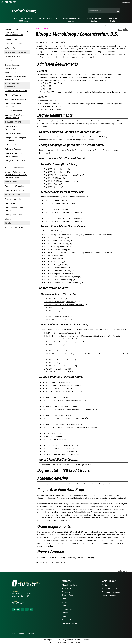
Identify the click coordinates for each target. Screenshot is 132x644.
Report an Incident (109, 589)
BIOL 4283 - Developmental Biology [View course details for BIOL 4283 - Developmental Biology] (58, 280)
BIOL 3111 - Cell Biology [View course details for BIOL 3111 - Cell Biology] (53, 178)
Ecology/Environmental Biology (86, 54)
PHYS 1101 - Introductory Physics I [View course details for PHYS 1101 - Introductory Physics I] (56, 397)
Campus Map (10, 203)
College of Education (13, 145)
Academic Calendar (13, 199)
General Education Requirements (13, 66)
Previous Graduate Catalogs (94, 20)
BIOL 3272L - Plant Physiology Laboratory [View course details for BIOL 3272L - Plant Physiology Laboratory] (61, 203)
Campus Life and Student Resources (15, 105)
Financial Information (14, 111)
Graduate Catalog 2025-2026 (47, 20)
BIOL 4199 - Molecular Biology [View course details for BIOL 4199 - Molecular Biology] (58, 320)
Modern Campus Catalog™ (71, 642)
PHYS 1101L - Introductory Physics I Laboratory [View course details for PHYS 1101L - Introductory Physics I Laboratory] (61, 406)
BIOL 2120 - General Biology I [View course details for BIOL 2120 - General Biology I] (56, 169)
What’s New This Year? (14, 44)
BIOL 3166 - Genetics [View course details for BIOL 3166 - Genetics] (52, 187)
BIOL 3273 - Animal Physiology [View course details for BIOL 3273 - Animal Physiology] (56, 209)
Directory (66, 598)
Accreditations (11, 72)
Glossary (9, 219)
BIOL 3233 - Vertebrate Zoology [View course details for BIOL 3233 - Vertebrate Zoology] (57, 244)
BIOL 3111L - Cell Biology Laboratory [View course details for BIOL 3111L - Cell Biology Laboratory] (58, 181)
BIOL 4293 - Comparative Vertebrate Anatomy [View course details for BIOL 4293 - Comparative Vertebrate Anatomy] (63, 283)
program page (90, 558)
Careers (65, 613)
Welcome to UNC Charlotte (16, 91)
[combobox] (110, 25)
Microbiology (110, 54)
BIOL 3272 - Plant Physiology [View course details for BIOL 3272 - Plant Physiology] (55, 200)
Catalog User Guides (13, 215)
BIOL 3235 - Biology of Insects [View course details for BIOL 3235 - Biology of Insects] (56, 247)
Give (64, 606)
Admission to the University (16, 99)
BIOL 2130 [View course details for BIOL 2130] (58, 83)
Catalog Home (11, 39)
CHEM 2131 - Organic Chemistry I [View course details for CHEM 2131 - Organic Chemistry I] (55, 382)
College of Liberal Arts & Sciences (15, 162)
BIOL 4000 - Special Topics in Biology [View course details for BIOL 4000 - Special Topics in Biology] (59, 253)
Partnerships (67, 609)
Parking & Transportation (68, 594)
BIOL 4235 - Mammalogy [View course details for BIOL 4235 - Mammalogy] (54, 262)
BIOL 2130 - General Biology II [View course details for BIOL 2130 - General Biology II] (56, 172)
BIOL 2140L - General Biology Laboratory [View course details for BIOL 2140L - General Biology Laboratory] (60, 175)
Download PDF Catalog (14, 186)
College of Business (13, 133)
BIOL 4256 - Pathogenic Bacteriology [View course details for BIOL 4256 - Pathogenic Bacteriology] (59, 311)
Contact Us (67, 616)
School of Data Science (14, 168)
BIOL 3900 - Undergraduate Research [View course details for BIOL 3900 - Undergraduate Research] (59, 333)
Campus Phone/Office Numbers (14, 209)
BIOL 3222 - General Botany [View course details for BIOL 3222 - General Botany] (55, 238)
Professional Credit (112, 20)
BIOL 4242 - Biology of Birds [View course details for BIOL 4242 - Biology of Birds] (55, 265)
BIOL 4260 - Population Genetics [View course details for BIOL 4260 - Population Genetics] (57, 274)
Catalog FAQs (11, 48)
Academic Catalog (24, 11)
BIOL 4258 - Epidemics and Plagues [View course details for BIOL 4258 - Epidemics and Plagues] (59, 360)
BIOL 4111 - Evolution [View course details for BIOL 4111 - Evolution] (52, 259)
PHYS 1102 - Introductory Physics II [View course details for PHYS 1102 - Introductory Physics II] (56, 415)
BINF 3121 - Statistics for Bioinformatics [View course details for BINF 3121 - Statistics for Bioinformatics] (60, 454)
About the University (13, 95)
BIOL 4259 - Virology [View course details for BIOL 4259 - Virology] (52, 363)
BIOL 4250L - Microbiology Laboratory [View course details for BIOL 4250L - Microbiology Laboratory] (59, 302)
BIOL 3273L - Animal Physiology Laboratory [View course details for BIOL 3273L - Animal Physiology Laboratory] (61, 212)
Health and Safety (109, 596)
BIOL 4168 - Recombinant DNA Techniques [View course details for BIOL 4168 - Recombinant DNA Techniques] (61, 342)
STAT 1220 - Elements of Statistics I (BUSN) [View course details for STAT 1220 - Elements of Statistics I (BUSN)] (59, 445)
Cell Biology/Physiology (61, 54)
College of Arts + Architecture (12, 128)
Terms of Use (67, 620)
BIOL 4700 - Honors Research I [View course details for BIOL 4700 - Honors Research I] (56, 369)
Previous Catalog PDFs (14, 190)
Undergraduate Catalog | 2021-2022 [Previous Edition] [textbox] (107, 25)
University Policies (69, 623)
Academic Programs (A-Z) (56, 42)
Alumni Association (70, 585)
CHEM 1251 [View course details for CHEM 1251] (47, 86)
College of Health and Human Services (14, 155)
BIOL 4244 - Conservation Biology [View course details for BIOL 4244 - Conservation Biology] (58, 271)
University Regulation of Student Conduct (15, 116)
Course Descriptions (13, 61)
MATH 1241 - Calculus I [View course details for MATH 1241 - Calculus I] (53, 436)
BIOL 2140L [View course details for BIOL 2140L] (71, 538)
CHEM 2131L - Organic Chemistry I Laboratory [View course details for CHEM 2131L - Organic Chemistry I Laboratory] (60, 385)
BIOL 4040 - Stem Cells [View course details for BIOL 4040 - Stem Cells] (53, 256)
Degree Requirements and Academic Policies (16, 78)
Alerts (104, 585)
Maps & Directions (69, 589)
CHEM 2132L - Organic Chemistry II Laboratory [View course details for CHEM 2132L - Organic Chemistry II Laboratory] (61, 391)
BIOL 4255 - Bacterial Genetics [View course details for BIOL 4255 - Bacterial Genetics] (57, 317)
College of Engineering (14, 149)
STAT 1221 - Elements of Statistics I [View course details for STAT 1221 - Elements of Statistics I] (58, 448)
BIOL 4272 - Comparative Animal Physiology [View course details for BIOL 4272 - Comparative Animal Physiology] (62, 218)
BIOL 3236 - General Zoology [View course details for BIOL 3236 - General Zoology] (56, 250)
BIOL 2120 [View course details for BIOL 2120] (47, 83)
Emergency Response (111, 592)
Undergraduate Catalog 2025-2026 (23, 20)
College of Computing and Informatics (16, 139)
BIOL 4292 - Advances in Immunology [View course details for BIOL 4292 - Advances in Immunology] (59, 366)
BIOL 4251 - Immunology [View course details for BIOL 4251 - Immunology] (54, 308)
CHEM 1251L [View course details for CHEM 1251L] (48, 89)
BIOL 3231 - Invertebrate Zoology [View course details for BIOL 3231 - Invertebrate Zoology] (57, 241)
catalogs (47, 640)
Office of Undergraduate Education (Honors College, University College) (16, 175)
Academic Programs (13, 57)
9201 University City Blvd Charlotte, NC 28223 (22, 595)
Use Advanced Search (14, 35)
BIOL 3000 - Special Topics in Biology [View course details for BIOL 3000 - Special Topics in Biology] (59, 235)
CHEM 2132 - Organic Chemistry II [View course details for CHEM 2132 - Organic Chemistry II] (56, 388)
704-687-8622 (18, 603)
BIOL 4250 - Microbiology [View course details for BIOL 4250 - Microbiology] (54, 299)
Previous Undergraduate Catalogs (71, 20)
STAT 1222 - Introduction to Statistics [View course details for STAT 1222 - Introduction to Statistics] (59, 451)
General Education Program (86, 137)
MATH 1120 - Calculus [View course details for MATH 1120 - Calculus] (51, 433)
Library (65, 602)
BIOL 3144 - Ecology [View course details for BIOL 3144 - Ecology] (52, 184)
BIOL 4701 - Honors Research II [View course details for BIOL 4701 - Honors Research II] (56, 372)
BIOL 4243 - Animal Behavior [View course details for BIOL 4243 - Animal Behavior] (56, 268)
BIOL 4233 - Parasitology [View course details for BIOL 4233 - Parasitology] (54, 345)
